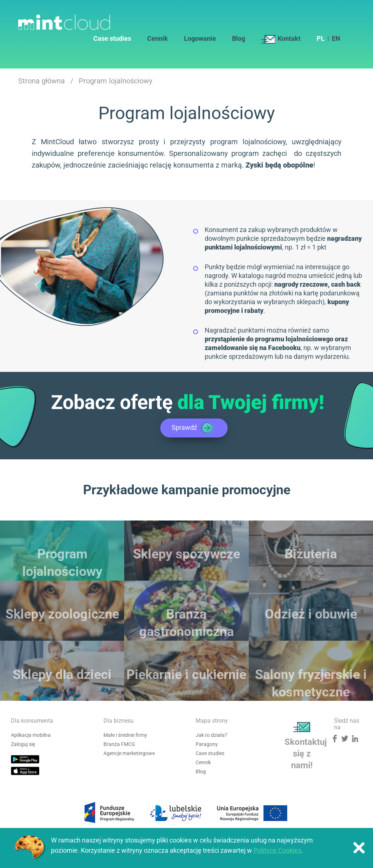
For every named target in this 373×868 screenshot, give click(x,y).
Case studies (112, 39)
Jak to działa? (211, 735)
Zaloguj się (23, 744)
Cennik (158, 39)
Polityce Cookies (277, 850)
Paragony (207, 744)
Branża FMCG (119, 744)
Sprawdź (193, 428)
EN (336, 39)
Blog (239, 39)
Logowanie (200, 39)
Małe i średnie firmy (125, 735)
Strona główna (42, 81)
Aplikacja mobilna (31, 735)
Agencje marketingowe (129, 753)
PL (321, 39)
